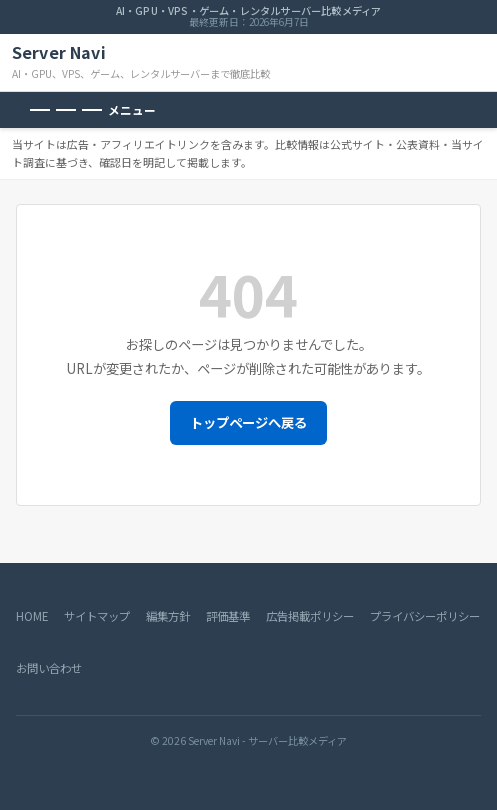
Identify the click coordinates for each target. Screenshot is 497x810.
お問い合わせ (49, 668)
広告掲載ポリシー (310, 616)
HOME (32, 616)
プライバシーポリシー (425, 616)
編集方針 (168, 616)
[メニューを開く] (93, 110)
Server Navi (59, 52)
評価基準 (228, 616)
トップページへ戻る (248, 422)
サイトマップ (97, 616)
